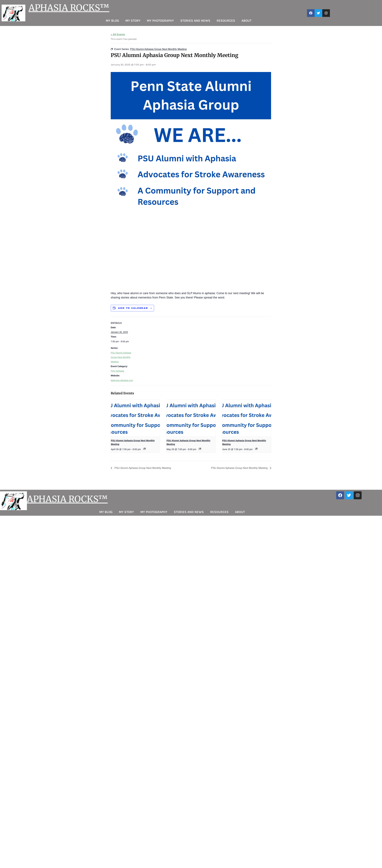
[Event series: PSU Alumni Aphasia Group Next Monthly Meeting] (144, 449)
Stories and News (195, 21)
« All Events (118, 34)
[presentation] (135, 418)
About (246, 21)
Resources (226, 21)
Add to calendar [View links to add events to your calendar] (133, 308)
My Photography (160, 21)
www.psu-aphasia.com (122, 380)
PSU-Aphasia (117, 371)
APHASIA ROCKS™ (69, 8)
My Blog (112, 21)
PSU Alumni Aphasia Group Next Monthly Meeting (121, 357)
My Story (133, 21)
